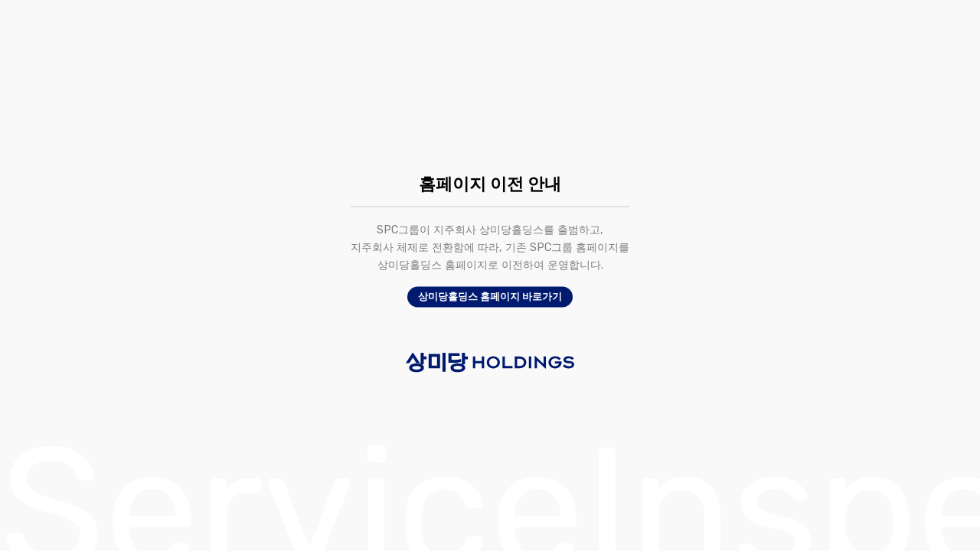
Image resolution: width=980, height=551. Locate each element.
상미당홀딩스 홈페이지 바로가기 (490, 297)
